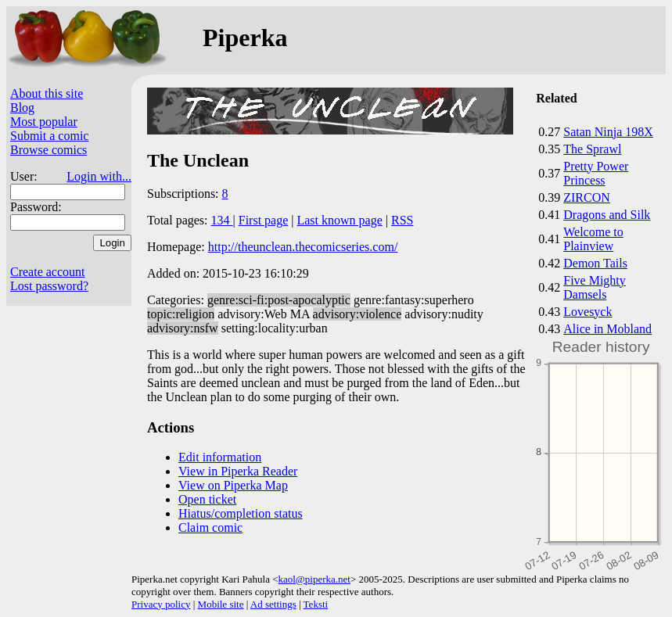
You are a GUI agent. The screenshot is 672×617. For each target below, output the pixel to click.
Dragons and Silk (607, 215)
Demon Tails (595, 263)
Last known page (339, 220)
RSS (402, 220)
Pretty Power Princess (596, 173)
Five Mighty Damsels (595, 287)
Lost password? (49, 286)
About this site (47, 93)
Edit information (220, 457)
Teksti (316, 604)
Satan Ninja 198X (608, 132)
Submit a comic (49, 136)
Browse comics (49, 150)
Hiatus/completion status (241, 513)
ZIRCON (587, 197)
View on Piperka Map (233, 485)
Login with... (99, 176)
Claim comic (210, 527)
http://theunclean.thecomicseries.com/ (303, 247)
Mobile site (221, 604)
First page (264, 220)
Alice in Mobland (607, 329)
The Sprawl (592, 149)
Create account (48, 272)
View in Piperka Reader (238, 471)
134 (222, 220)
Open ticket (207, 499)
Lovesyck (588, 312)
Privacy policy (161, 604)
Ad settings (273, 604)
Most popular (44, 122)
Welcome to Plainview (593, 239)
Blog (22, 108)
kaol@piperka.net (314, 579)
